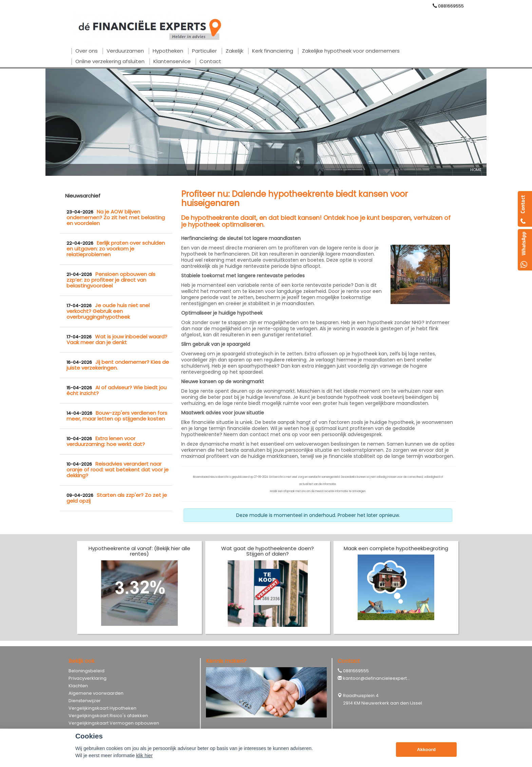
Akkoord (426, 750)
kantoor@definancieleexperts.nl (378, 678)
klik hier (144, 755)
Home (476, 170)
